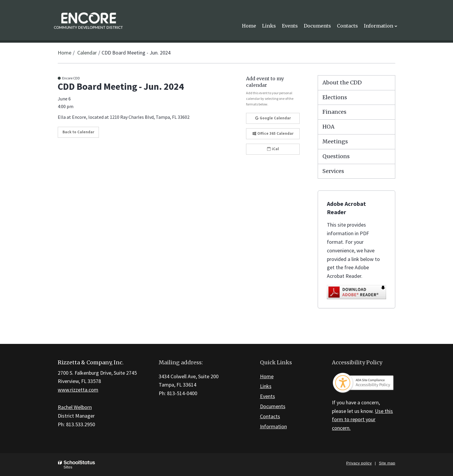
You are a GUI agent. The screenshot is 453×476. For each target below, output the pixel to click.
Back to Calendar (78, 132)
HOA (328, 127)
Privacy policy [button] (359, 463)
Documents (273, 406)
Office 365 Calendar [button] (273, 133)
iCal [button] (273, 149)
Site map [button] (387, 463)
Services (333, 171)
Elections (335, 97)
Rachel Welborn (75, 407)
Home (65, 53)
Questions (336, 156)
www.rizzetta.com (78, 390)
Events (268, 396)
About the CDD (342, 82)
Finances (334, 112)
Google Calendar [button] (273, 118)
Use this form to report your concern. (362, 420)
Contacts (270, 416)
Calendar (87, 53)
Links (266, 386)
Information (273, 426)
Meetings (335, 141)
